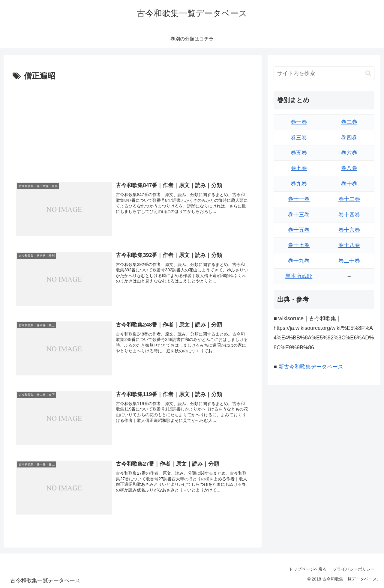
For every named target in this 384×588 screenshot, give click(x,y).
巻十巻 (349, 184)
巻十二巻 (349, 199)
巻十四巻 (349, 215)
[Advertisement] (133, 128)
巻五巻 (299, 153)
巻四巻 (349, 138)
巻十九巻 (299, 261)
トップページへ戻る (307, 569)
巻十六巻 (349, 230)
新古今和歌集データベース (311, 367)
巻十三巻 (299, 215)
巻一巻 (299, 122)
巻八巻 (349, 168)
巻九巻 (299, 184)
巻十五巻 (299, 230)
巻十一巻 (299, 199)
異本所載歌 (299, 276)
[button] (368, 73)
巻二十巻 (349, 261)
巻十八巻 (349, 245)
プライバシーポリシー (354, 569)
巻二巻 (349, 122)
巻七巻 (299, 168)
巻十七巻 (299, 245)
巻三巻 (299, 138)
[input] (324, 73)
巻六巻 (349, 153)
